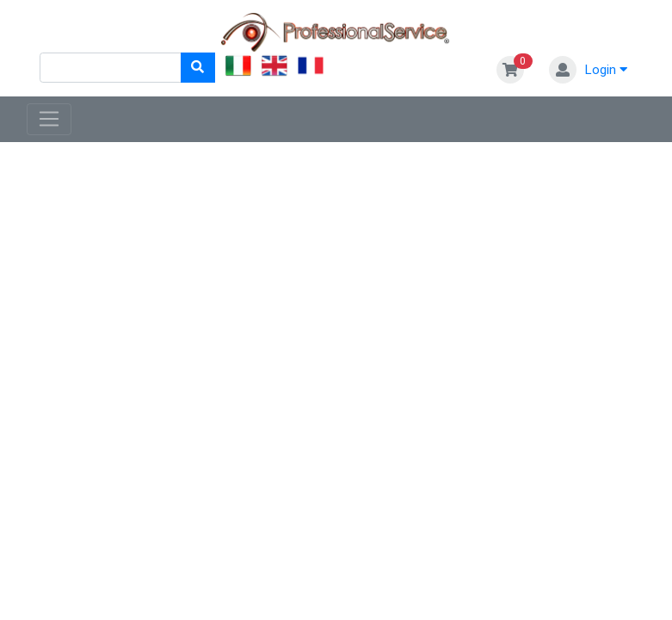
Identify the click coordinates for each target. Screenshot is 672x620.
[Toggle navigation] (49, 120)
